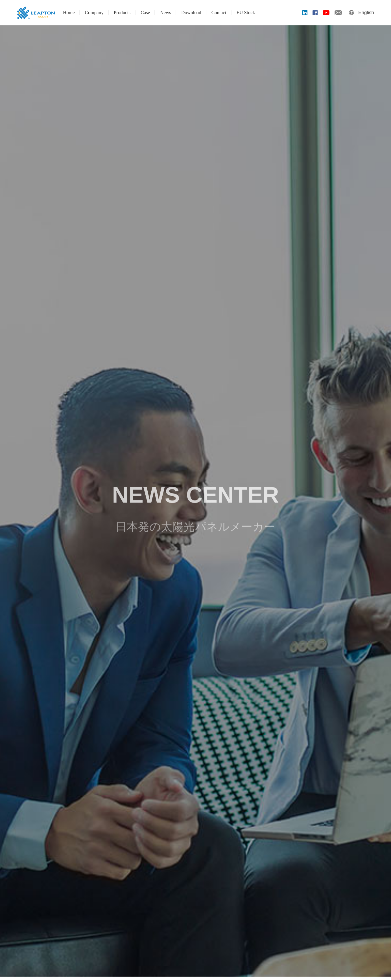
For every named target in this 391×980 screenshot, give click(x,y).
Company (94, 13)
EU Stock (246, 13)
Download (191, 13)
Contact (219, 13)
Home (69, 13)
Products (122, 13)
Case (145, 13)
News (166, 13)
